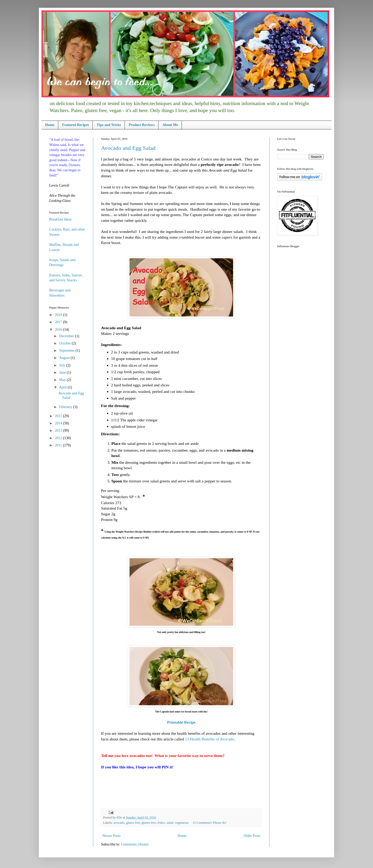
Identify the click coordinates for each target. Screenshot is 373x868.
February (66, 407)
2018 (59, 315)
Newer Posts (111, 836)
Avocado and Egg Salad (128, 148)
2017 (59, 322)
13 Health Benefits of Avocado (209, 739)
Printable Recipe (181, 722)
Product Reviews (142, 125)
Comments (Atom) (135, 844)
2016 (59, 330)
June (63, 373)
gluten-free (149, 823)
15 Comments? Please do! (209, 823)
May (63, 380)
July (63, 365)
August (65, 358)
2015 (59, 416)
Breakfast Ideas (60, 219)
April (63, 387)
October (65, 343)
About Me (170, 125)
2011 (59, 445)
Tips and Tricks (109, 125)
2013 (59, 431)
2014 (59, 423)
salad (170, 823)
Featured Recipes (76, 125)
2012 (59, 438)
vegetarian (182, 823)
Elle (120, 818)
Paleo (161, 823)
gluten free (133, 823)
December (67, 336)
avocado (119, 823)
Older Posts (252, 836)
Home (50, 125)
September (67, 351)
